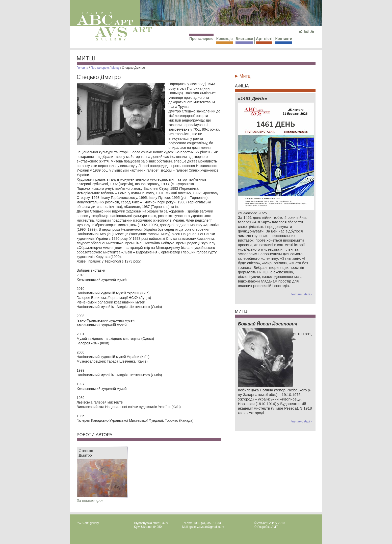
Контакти (284, 40)
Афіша (242, 86)
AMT (274, 527)
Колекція (225, 40)
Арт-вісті (264, 40)
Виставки (244, 40)
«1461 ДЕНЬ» (253, 99)
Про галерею (201, 37)
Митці (86, 58)
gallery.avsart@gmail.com (207, 527)
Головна (83, 68)
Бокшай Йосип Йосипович (268, 324)
